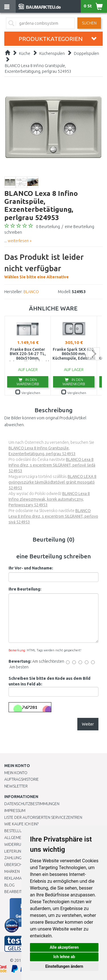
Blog (9, 885)
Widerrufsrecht (21, 844)
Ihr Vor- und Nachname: (31, 568)
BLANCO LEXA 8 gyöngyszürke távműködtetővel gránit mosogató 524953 (53, 482)
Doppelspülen (86, 53)
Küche (25, 53)
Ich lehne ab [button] (64, 957)
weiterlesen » (20, 241)
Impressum (15, 811)
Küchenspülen (52, 53)
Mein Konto (16, 773)
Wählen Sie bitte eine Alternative (53, 265)
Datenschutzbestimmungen (32, 804)
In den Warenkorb (28, 382)
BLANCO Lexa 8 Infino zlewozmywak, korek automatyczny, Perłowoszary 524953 (49, 499)
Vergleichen (28, 393)
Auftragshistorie (22, 779)
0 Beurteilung (48, 227)
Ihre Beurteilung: (25, 589)
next (93, 354)
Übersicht (14, 865)
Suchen (89, 23)
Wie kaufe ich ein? (21, 824)
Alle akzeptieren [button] (64, 947)
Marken (12, 871)
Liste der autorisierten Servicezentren (43, 817)
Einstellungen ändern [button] (64, 966)
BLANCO (31, 292)
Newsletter (16, 786)
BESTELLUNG (16, 831)
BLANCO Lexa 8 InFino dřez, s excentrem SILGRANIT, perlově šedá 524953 (52, 465)
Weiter (88, 724)
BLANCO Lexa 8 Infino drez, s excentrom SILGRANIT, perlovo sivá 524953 (53, 516)
